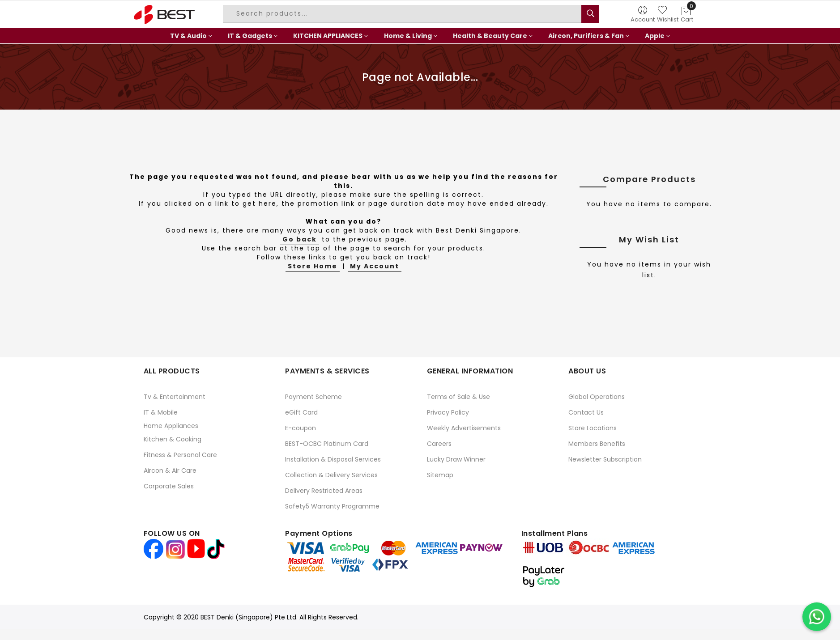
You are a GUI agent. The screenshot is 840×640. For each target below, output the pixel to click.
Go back (300, 239)
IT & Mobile (161, 412)
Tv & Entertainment (175, 397)
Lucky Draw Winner (456, 459)
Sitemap (440, 475)
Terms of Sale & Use (458, 397)
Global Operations (597, 397)
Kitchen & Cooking (173, 439)
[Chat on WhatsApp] (817, 617)
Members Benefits (597, 444)
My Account (375, 266)
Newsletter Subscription (605, 459)
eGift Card (301, 412)
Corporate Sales (169, 486)
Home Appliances (171, 426)
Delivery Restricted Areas (324, 491)
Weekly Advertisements (464, 428)
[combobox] (403, 14)
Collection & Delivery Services (331, 475)
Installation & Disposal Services (333, 459)
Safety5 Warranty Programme (332, 506)
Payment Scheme (313, 397)
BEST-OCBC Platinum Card (327, 444)
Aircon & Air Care (170, 470)
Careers (439, 444)
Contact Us (586, 412)
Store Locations (593, 428)
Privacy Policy (448, 412)
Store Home (313, 266)
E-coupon (301, 428)
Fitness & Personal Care (180, 455)
